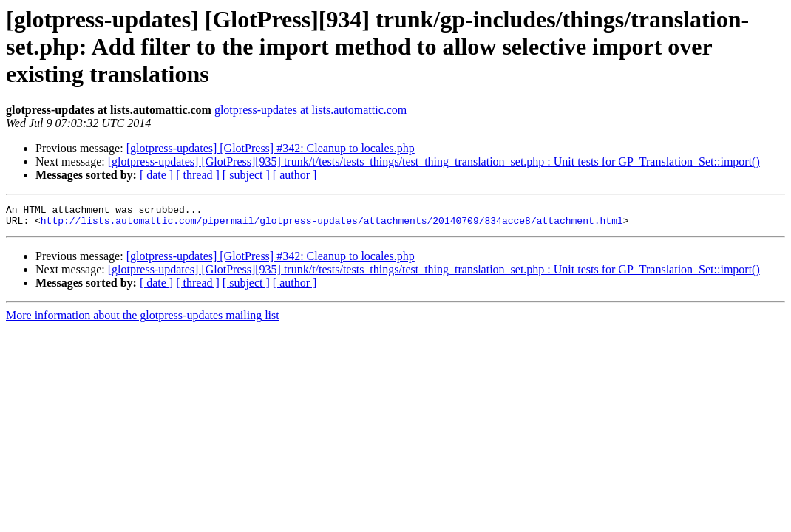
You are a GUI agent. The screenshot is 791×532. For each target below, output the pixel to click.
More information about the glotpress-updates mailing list (143, 320)
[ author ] (295, 175)
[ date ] (156, 175)
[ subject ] (246, 175)
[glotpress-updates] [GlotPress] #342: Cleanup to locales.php (271, 148)
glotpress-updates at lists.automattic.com (310, 110)
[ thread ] (198, 175)
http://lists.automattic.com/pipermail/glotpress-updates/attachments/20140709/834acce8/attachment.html (332, 225)
